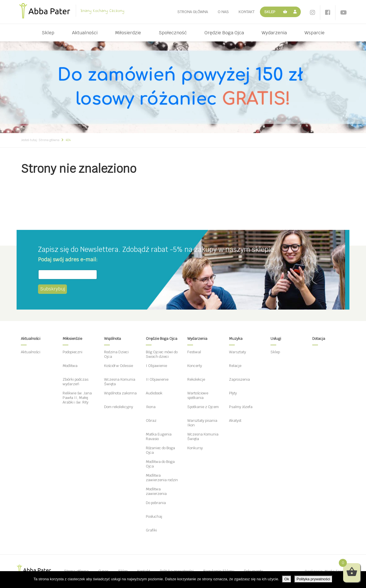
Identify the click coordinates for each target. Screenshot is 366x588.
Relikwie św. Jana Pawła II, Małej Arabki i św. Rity (77, 398)
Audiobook (154, 393)
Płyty (233, 393)
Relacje (235, 366)
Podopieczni (72, 352)
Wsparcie (315, 33)
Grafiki (151, 530)
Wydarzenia (274, 33)
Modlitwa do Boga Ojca (160, 464)
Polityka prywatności (313, 579)
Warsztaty (237, 352)
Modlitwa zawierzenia (156, 491)
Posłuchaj (154, 516)
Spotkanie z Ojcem (203, 407)
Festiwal (194, 352)
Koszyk (285, 12)
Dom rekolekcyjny (119, 407)
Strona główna (193, 12)
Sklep (270, 12)
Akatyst (235, 421)
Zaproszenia (239, 379)
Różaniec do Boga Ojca (160, 450)
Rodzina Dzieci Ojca (116, 354)
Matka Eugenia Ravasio (159, 437)
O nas (223, 12)
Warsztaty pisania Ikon (202, 423)
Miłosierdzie (128, 33)
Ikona (151, 407)
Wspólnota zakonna (120, 393)
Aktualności (85, 33)
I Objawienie (156, 366)
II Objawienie (157, 379)
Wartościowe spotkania (198, 395)
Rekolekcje (196, 379)
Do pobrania (156, 503)
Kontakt (246, 12)
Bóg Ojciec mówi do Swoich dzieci (162, 354)
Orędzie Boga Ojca (224, 33)
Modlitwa (70, 366)
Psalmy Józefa (241, 407)
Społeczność (173, 33)
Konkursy (195, 448)
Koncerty (195, 366)
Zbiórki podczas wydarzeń (75, 382)
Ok (287, 579)
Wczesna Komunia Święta (120, 382)
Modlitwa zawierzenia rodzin (162, 478)
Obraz (151, 421)
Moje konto (296, 12)
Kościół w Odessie (119, 366)
